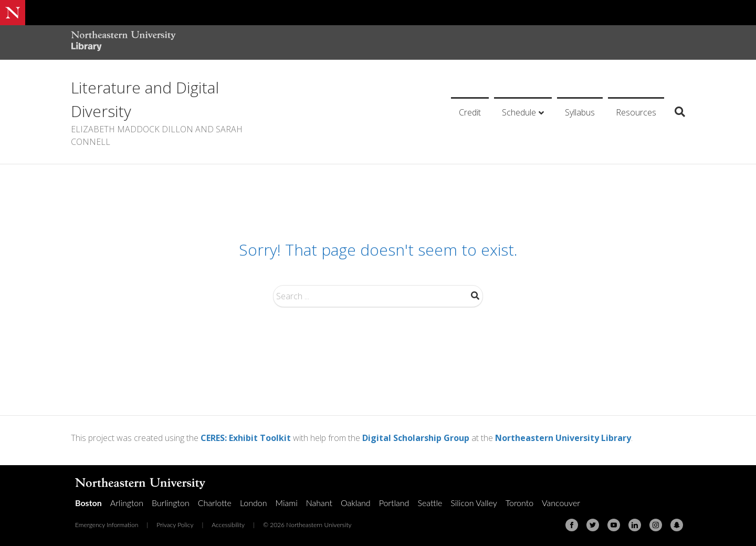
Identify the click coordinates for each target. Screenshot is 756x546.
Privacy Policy (175, 525)
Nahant (319, 503)
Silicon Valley (474, 503)
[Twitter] (593, 525)
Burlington (171, 503)
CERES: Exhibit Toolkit (246, 438)
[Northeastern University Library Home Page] (123, 42)
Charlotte (215, 503)
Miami (287, 503)
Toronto (519, 503)
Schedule (519, 112)
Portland (394, 503)
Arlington (127, 503)
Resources (636, 112)
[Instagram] (656, 525)
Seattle (430, 503)
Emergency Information (107, 525)
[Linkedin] (635, 525)
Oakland (356, 503)
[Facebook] (572, 525)
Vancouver (561, 503)
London (254, 503)
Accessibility (228, 525)
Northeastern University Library (563, 438)
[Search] (676, 112)
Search (475, 296)
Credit (470, 112)
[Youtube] (614, 525)
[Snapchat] (677, 525)
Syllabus (580, 112)
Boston (88, 503)
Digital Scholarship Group (416, 438)
